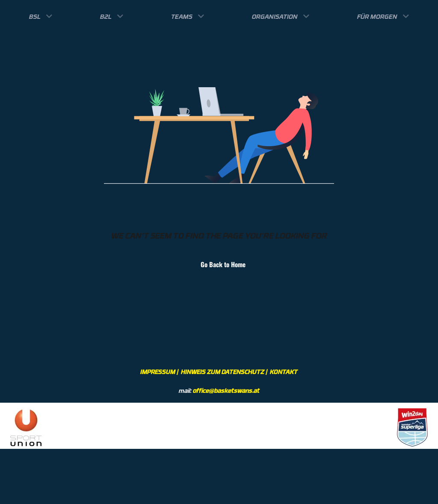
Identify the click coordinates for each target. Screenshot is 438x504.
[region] (219, 426)
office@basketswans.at (226, 391)
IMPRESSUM (158, 372)
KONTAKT (284, 372)
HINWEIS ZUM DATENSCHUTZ (223, 372)
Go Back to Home (219, 264)
